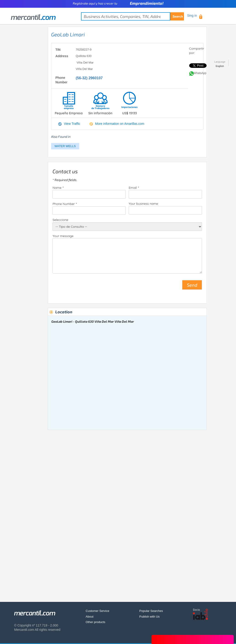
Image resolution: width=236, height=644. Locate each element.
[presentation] (87, 287)
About (89, 617)
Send (192, 285)
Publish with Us (149, 617)
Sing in (192, 15)
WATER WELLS (65, 146)
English (220, 66)
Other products (95, 622)
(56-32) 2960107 (89, 78)
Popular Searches (151, 611)
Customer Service (97, 611)
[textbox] (132, 16)
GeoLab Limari (68, 34)
